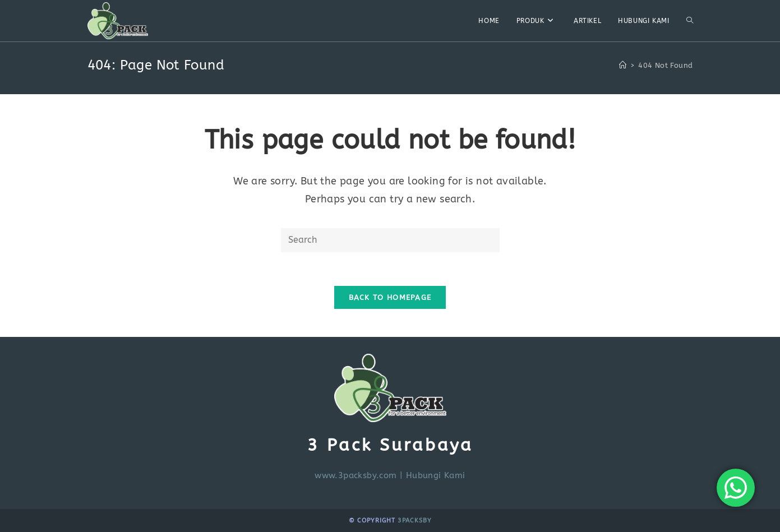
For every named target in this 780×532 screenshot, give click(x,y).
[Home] (623, 65)
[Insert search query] (390, 240)
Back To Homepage (390, 297)
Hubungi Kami (436, 475)
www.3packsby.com (356, 475)
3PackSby (415, 521)
